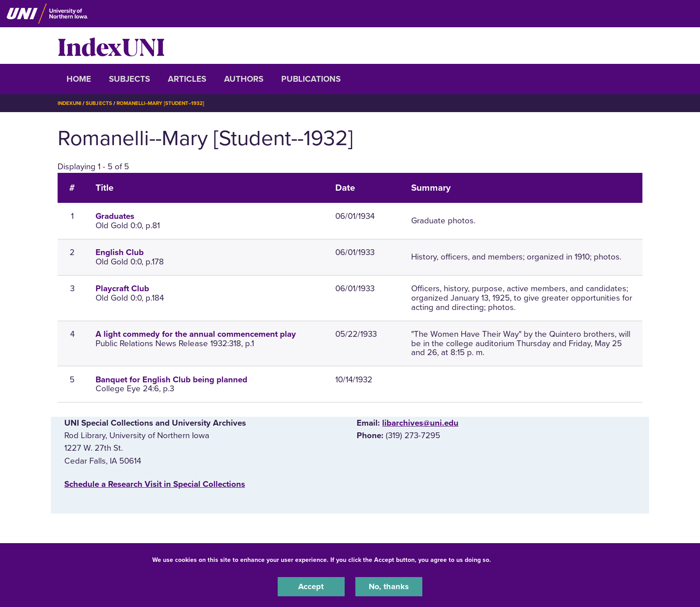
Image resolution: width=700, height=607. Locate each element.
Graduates (115, 216)
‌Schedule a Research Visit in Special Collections (155, 484)
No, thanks (389, 586)
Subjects (129, 79)
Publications (311, 79)
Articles (187, 79)
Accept (311, 586)
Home (79, 79)
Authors (244, 79)
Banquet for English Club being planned (171, 379)
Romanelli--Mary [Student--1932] (165, 103)
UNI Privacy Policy (521, 559)
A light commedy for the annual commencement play (196, 334)
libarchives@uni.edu (420, 423)
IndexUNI (111, 46)
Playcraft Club (122, 289)
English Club (120, 252)
